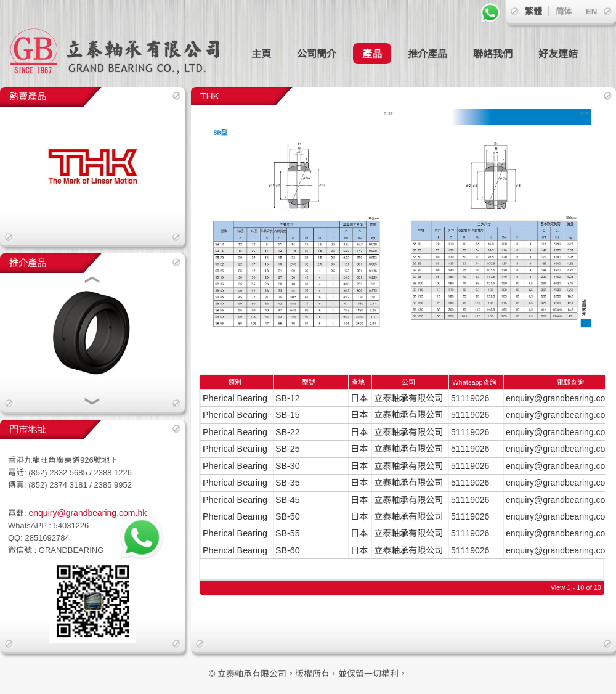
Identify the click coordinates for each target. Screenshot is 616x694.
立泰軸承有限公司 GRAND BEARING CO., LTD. (123, 43)
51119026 (470, 398)
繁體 (533, 11)
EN (591, 11)
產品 (372, 54)
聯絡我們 (493, 54)
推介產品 (428, 54)
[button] (92, 281)
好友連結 (558, 54)
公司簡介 (317, 54)
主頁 (261, 54)
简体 (564, 11)
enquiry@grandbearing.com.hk (87, 513)
